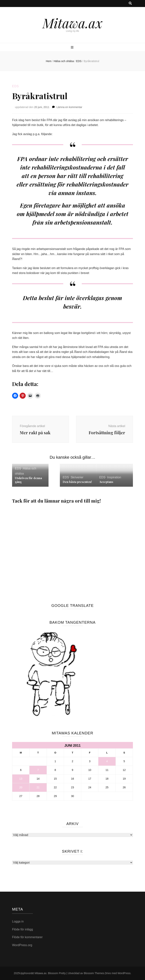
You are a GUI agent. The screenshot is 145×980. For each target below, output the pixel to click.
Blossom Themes (94, 973)
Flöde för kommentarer (27, 937)
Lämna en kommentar (69, 107)
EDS (15, 86)
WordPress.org (22, 945)
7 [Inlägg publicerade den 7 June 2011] (38, 770)
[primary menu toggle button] (73, 48)
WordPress (124, 973)
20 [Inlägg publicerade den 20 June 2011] (21, 787)
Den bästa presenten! (77, 482)
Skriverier (77, 477)
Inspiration (114, 477)
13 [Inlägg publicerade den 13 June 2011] (21, 779)
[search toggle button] (130, 4)
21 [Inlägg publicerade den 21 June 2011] (38, 787)
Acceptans (106, 482)
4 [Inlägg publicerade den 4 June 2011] (107, 761)
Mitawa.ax (72, 23)
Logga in (18, 921)
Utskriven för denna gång (28, 480)
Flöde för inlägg (22, 929)
